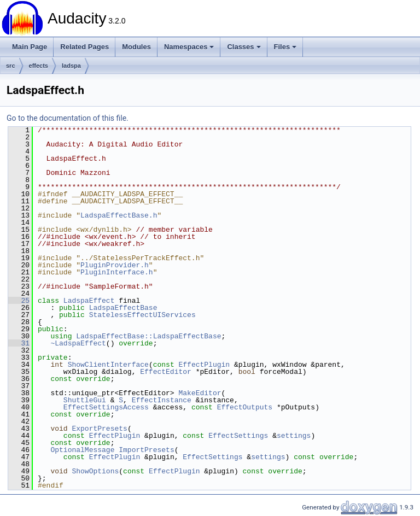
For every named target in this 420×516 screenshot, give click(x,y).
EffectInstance (162, 400)
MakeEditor (200, 393)
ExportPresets (99, 429)
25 (19, 301)
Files (285, 47)
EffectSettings (238, 436)
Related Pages (84, 47)
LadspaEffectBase (123, 308)
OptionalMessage (82, 450)
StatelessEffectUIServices (142, 315)
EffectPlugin (204, 365)
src (11, 66)
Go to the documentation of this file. (68, 118)
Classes (244, 47)
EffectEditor (166, 372)
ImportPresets (146, 450)
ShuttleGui (85, 400)
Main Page (30, 47)
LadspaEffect (89, 301)
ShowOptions (95, 471)
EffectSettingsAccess (106, 407)
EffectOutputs (245, 407)
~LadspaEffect (78, 343)
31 (19, 343)
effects (39, 66)
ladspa (71, 66)
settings (294, 436)
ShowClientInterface (108, 365)
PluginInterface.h (117, 272)
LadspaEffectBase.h (119, 215)
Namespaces (189, 47)
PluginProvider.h (115, 265)
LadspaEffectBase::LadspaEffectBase (148, 336)
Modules (136, 47)
